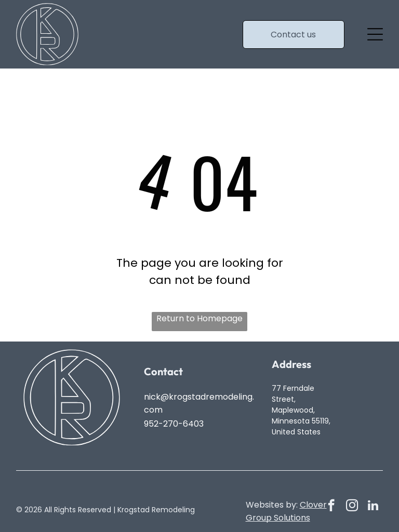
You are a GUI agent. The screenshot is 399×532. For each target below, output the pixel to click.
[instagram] (352, 507)
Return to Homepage (199, 318)
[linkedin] (373, 507)
